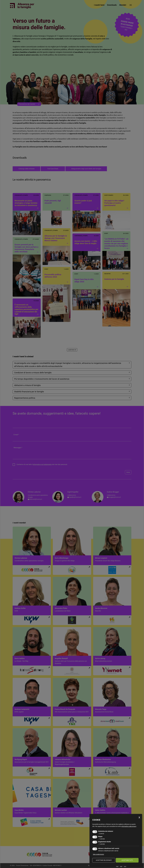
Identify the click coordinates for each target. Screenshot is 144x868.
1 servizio (101, 839)
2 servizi (101, 834)
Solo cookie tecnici (98, 854)
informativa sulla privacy (129, 826)
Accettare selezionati (104, 860)
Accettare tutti (127, 860)
